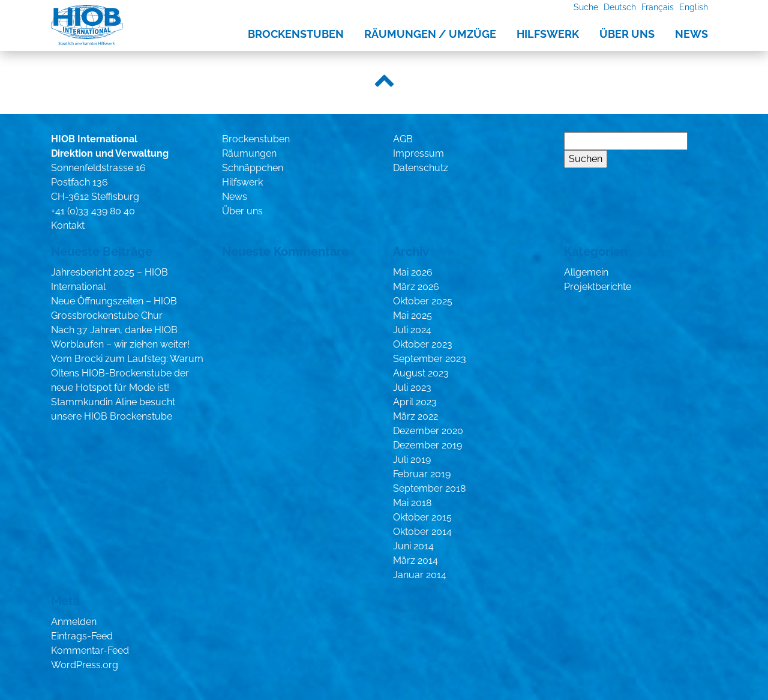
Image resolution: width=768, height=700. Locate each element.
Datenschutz (421, 168)
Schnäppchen (253, 168)
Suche (586, 7)
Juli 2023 (412, 388)
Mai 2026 (413, 272)
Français (658, 7)
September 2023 (430, 359)
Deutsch (620, 7)
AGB (403, 139)
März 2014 (415, 560)
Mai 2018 (412, 503)
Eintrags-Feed (82, 636)
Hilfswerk (548, 34)
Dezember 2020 (428, 431)
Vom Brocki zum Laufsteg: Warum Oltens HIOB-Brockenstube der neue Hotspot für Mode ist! (127, 373)
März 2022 (415, 416)
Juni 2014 (413, 546)
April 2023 (415, 402)
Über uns (627, 34)
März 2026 (416, 287)
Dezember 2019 (427, 445)
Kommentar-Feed (90, 650)
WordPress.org (85, 665)
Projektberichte (598, 287)
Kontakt (68, 225)
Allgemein (586, 272)
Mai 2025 (412, 315)
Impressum (418, 153)
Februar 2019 (422, 474)
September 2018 (429, 488)
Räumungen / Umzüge (430, 34)
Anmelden (74, 622)
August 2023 (421, 373)
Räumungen (249, 153)
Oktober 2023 (423, 344)
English (694, 7)
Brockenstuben (296, 34)
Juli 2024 (412, 330)
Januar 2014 (420, 575)
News (691, 34)
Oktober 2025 (423, 301)
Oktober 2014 (422, 532)
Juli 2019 (412, 460)
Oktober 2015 (422, 517)
